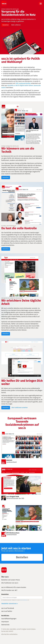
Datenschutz (5, 625)
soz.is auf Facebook (8, 608)
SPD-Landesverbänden (23, 83)
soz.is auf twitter (7, 611)
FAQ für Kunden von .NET (9, 590)
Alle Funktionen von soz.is (10, 583)
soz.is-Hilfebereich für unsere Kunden (14, 587)
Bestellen (6, 25)
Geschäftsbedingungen (9, 619)
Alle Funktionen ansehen (20, 408)
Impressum (5, 622)
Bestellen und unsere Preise (11, 580)
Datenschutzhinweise (24, 600)
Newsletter (5, 594)
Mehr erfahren (16, 25)
